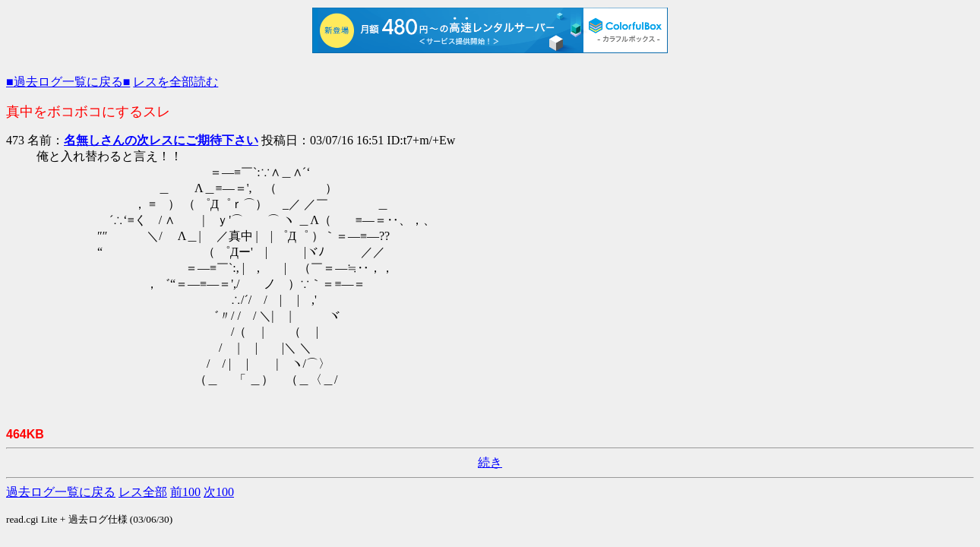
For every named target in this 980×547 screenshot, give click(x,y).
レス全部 (143, 492)
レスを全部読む (175, 82)
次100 (219, 492)
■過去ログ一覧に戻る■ (68, 82)
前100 (185, 492)
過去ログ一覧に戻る (61, 492)
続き (490, 462)
